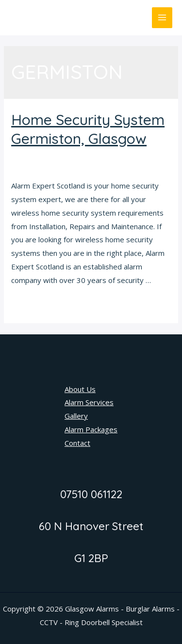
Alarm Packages (91, 429)
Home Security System (50, 156)
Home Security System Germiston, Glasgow (88, 129)
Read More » (33, 305)
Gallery (76, 416)
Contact (77, 443)
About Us (80, 389)
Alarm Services (89, 402)
